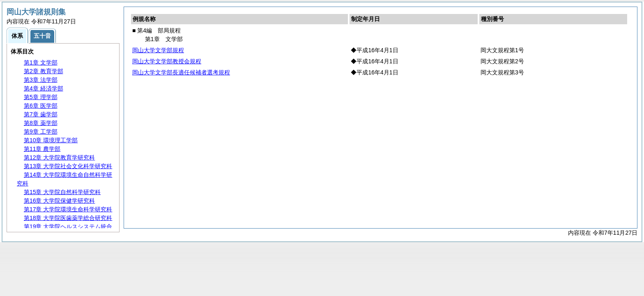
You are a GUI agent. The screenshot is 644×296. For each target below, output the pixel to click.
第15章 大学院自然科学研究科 (62, 192)
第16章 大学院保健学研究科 (59, 201)
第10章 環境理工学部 (51, 140)
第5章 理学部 (41, 97)
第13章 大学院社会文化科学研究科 (68, 166)
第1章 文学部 (41, 62)
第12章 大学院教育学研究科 (59, 157)
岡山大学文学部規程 (158, 50)
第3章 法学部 (41, 80)
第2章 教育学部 (44, 71)
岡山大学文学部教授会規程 (167, 61)
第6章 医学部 (41, 106)
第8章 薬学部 (41, 123)
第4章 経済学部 (44, 88)
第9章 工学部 (41, 132)
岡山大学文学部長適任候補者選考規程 (181, 72)
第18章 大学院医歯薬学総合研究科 (68, 218)
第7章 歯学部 (41, 114)
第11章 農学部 (42, 149)
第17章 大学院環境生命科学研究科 (68, 209)
